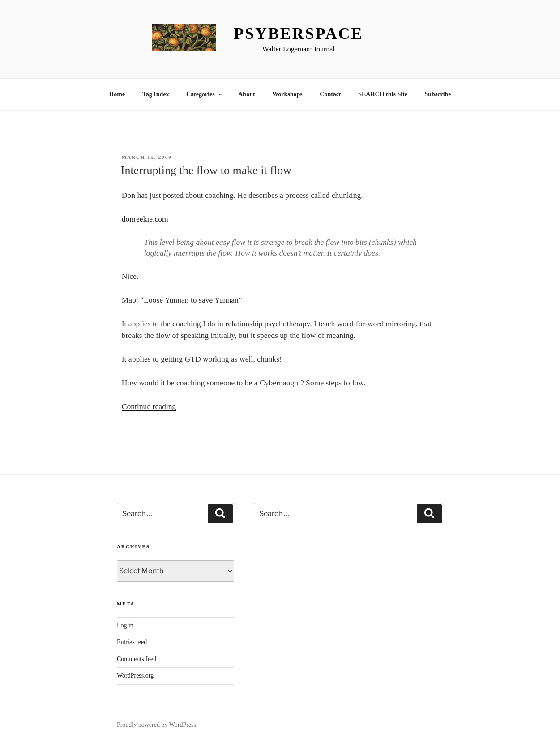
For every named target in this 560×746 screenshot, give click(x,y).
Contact (330, 94)
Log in (125, 625)
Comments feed (137, 659)
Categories (205, 94)
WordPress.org (135, 676)
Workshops (287, 94)
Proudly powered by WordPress (156, 725)
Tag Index (156, 94)
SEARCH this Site (383, 94)
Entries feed (132, 642)
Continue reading (149, 406)
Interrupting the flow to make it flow (206, 170)
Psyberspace (298, 34)
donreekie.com (145, 219)
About (246, 94)
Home (117, 94)
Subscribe (438, 94)
